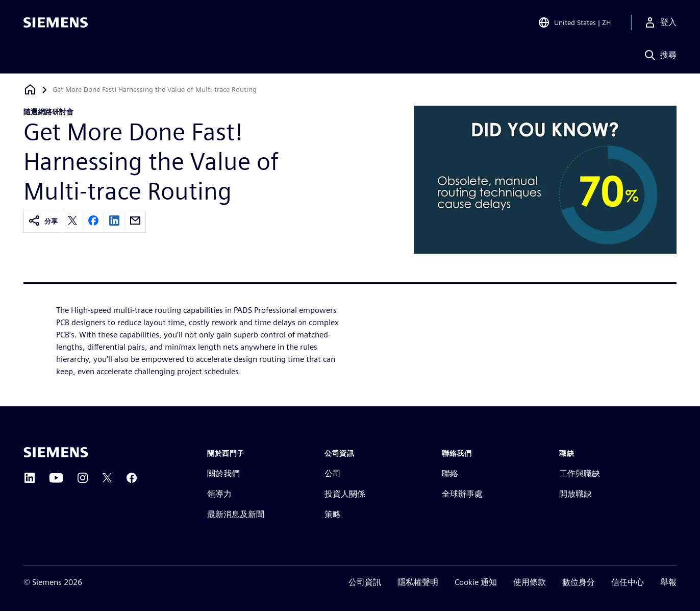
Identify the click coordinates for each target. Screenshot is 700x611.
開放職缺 (576, 494)
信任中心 (628, 582)
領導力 (219, 494)
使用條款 (530, 582)
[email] (135, 221)
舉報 (668, 582)
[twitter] (72, 221)
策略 (333, 514)
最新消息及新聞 (236, 514)
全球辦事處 (462, 494)
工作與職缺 (580, 473)
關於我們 (223, 473)
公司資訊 (365, 582)
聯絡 (450, 473)
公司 (333, 473)
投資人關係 (345, 494)
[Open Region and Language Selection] (574, 22)
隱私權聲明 (418, 582)
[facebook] (93, 221)
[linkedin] (114, 221)
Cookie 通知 (476, 582)
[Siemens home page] (56, 452)
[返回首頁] (30, 90)
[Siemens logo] (56, 22)
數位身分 (579, 582)
